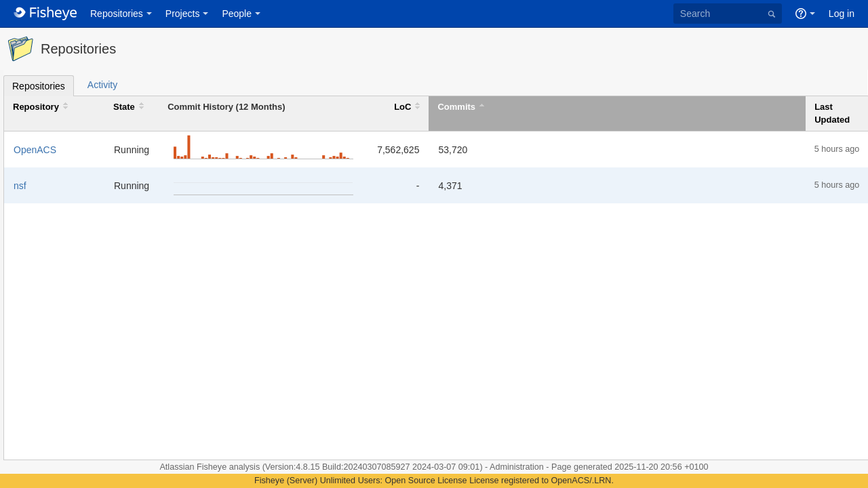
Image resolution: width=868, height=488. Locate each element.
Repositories (117, 14)
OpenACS (35, 150)
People (237, 14)
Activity (102, 85)
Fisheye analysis (230, 467)
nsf (20, 186)
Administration (517, 467)
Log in (842, 14)
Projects (183, 14)
